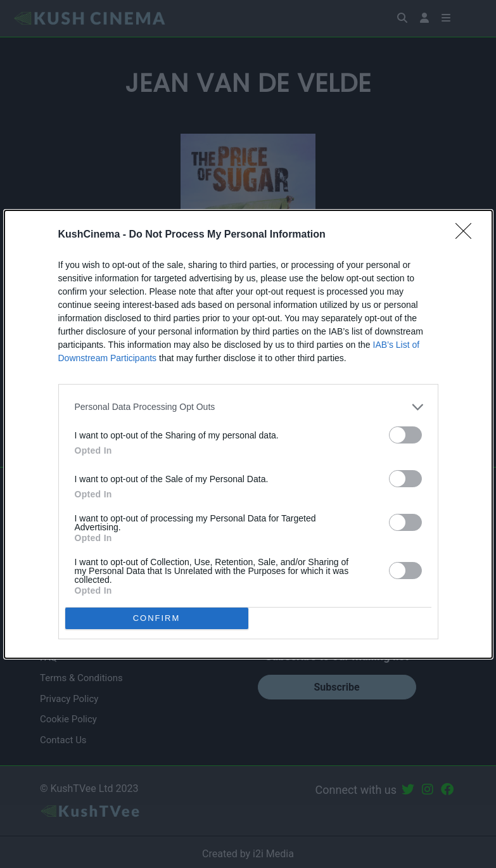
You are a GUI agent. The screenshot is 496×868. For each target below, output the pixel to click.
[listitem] (248, 407)
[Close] (467, 235)
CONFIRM (157, 618)
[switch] (405, 435)
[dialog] (248, 434)
